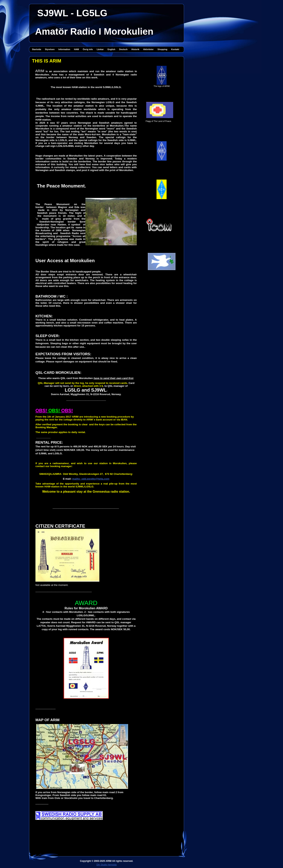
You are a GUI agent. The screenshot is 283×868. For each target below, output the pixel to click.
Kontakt (175, 49)
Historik (135, 49)
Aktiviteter (148, 49)
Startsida (37, 49)
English (111, 49)
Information (64, 49)
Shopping (162, 49)
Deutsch (123, 49)
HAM (76, 49)
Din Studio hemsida (107, 865)
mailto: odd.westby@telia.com (91, 479)
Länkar (100, 49)
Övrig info (88, 49)
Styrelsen (50, 49)
